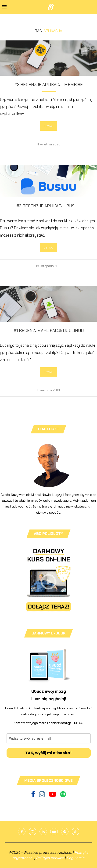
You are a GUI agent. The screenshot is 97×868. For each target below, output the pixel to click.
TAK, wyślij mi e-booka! (48, 753)
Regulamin (76, 858)
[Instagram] (42, 796)
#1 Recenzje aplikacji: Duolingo (49, 331)
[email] (49, 738)
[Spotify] (63, 796)
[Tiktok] (75, 832)
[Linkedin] (43, 832)
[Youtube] (53, 796)
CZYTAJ (48, 126)
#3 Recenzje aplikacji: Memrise (48, 85)
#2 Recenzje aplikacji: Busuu (48, 206)
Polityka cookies (50, 858)
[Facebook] (33, 796)
